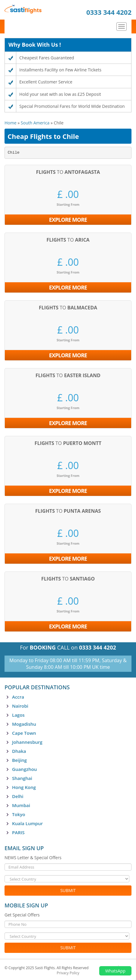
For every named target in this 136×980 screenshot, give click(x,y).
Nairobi (20, 706)
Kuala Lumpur (27, 823)
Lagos (18, 715)
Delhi (18, 796)
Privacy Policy (68, 973)
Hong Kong (24, 787)
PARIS (18, 832)
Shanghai (22, 778)
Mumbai (21, 805)
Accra (18, 697)
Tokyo (19, 814)
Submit (68, 890)
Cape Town (24, 733)
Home (11, 123)
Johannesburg (27, 742)
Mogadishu (24, 724)
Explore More (68, 220)
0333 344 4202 (109, 12)
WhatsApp (115, 971)
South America (35, 123)
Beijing (19, 760)
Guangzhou (24, 769)
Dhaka (19, 751)
